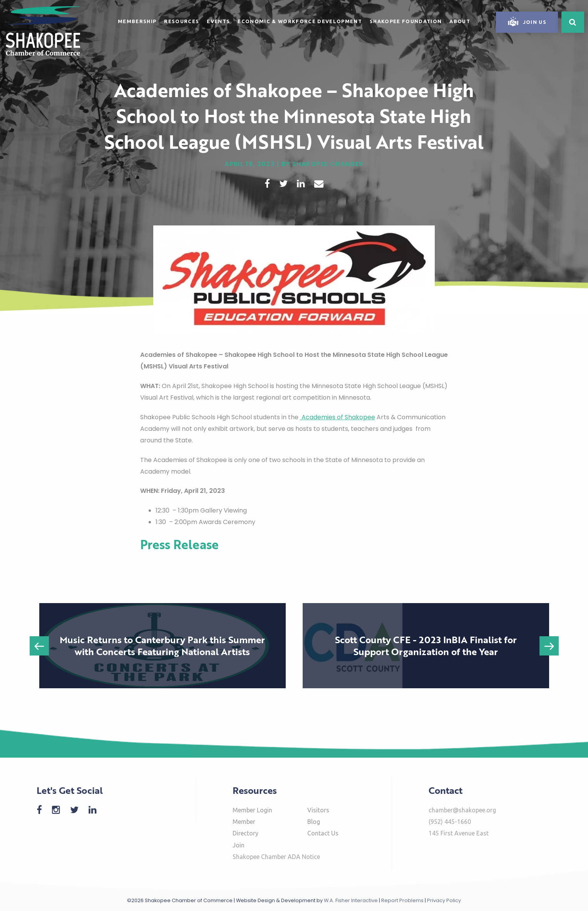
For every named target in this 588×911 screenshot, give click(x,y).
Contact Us (323, 833)
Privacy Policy (444, 900)
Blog (314, 822)
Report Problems (402, 900)
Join (239, 845)
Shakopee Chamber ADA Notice (276, 857)
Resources (182, 21)
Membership (137, 21)
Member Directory (245, 827)
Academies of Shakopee (338, 417)
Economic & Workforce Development (300, 21)
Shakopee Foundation (406, 21)
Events (218, 21)
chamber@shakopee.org (462, 810)
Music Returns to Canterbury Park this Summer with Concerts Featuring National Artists (162, 645)
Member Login (252, 810)
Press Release (179, 544)
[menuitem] (137, 20)
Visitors (318, 810)
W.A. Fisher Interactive (351, 900)
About (460, 21)
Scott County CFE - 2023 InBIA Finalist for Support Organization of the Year (426, 645)
